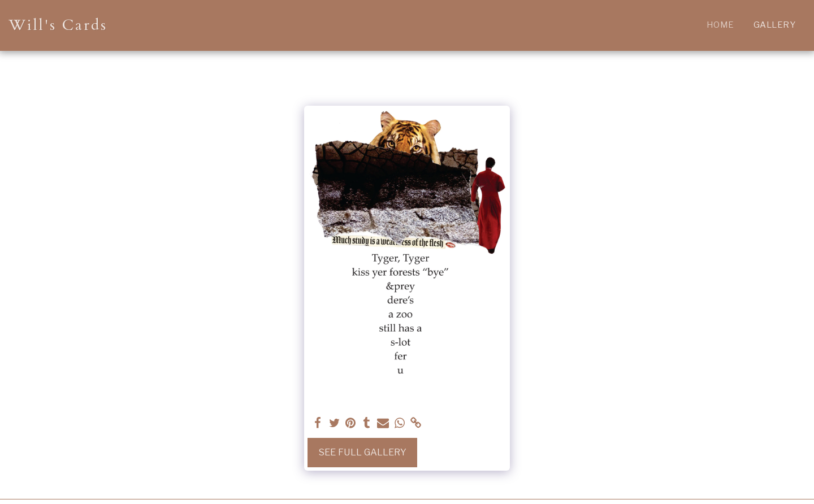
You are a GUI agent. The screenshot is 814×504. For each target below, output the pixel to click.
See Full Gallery (362, 452)
